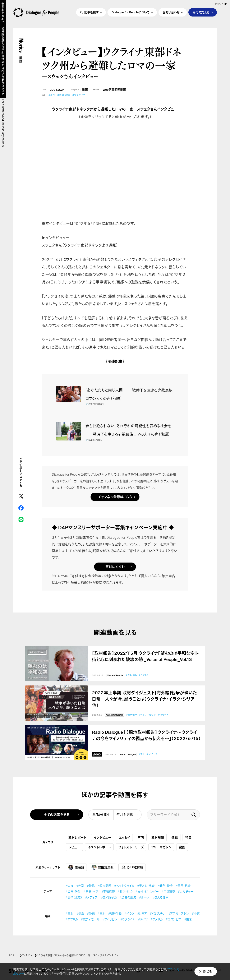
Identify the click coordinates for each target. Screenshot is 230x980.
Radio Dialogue (128, 755)
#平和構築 (108, 891)
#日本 (101, 913)
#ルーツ (144, 897)
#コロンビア (174, 919)
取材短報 (158, 837)
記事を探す (91, 14)
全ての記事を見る (57, 815)
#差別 (52, 95)
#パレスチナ (158, 913)
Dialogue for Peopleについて (131, 14)
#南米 (188, 919)
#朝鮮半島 (115, 913)
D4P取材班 (132, 867)
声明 (141, 837)
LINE (21, 520)
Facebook (21, 508)
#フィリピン (110, 919)
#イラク (143, 715)
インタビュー (103, 837)
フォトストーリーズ (131, 847)
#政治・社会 (125, 891)
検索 (194, 815)
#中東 (196, 913)
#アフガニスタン (179, 913)
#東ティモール (90, 919)
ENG (218, 4)
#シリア (152, 715)
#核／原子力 (109, 897)
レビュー (74, 847)
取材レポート (77, 837)
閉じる (208, 971)
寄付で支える (201, 14)
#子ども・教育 (146, 886)
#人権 (70, 886)
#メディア (91, 897)
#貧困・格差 (183, 886)
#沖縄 (91, 913)
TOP (11, 956)
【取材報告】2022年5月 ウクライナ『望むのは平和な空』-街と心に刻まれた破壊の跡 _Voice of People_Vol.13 (145, 656)
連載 (175, 837)
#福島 (80, 913)
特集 (188, 837)
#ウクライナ (79, 95)
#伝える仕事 (160, 897)
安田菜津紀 (103, 867)
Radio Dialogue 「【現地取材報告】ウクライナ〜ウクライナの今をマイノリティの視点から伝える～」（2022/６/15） (146, 735)
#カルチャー (186, 891)
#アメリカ (157, 919)
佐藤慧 (76, 867)
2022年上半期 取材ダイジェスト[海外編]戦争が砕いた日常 (144, 699)
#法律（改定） (74, 897)
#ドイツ (143, 919)
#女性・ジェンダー (147, 891)
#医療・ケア (91, 891)
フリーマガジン (161, 847)
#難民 (91, 886)
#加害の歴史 (128, 897)
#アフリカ (72, 919)
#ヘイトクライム (124, 886)
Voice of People (115, 676)
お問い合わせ (171, 14)
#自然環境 (168, 891)
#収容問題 (104, 886)
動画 (85, 90)
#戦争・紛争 (64, 95)
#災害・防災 (73, 891)
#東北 (70, 913)
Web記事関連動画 (114, 90)
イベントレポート (99, 847)
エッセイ (124, 837)
